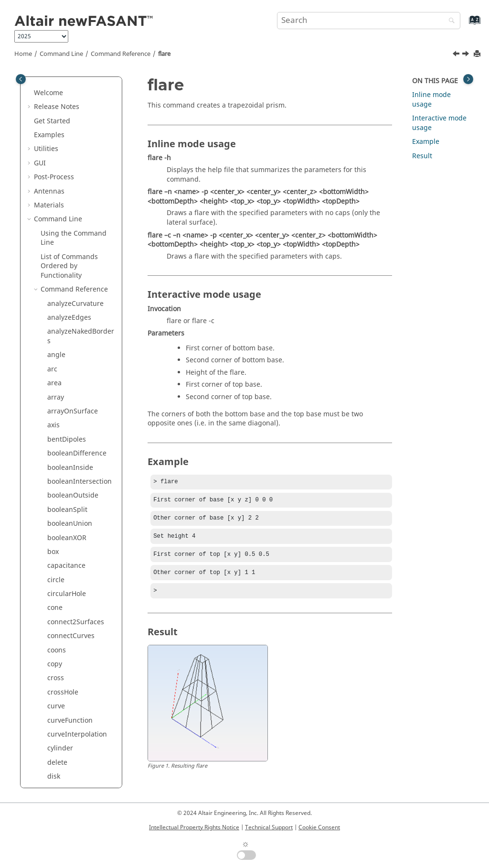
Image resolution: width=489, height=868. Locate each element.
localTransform (71, 363)
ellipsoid (61, 97)
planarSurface (70, 504)
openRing (63, 434)
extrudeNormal (72, 181)
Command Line (61, 54)
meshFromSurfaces (78, 378)
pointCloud (65, 546)
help (54, 237)
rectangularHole (73, 682)
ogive (56, 420)
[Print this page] (478, 54)
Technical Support (269, 827)
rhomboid (63, 724)
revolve (59, 710)
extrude (60, 167)
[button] (43, 83)
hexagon (61, 251)
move (56, 406)
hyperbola (64, 265)
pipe (54, 490)
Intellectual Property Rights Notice (194, 827)
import (58, 293)
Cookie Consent (319, 827)
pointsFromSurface (78, 598)
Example (426, 142)
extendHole (65, 153)
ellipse (58, 82)
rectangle (63, 668)
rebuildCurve (68, 640)
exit (53, 111)
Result (422, 156)
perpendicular (70, 476)
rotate (57, 752)
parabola (62, 448)
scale (55, 766)
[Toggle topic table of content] (468, 79)
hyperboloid (67, 279)
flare (164, 54)
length (58, 335)
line (53, 350)
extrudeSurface (72, 195)
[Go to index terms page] (464, 25)
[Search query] (369, 21)
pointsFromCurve (75, 560)
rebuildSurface (71, 654)
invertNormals (70, 321)
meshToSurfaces (74, 392)
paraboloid (65, 462)
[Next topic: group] (467, 55)
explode (60, 125)
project (58, 626)
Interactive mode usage (439, 123)
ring (54, 738)
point (56, 532)
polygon (60, 612)
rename (60, 696)
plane (56, 518)
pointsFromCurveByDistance (81, 579)
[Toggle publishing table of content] (21, 79)
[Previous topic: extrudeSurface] (457, 55)
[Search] (449, 21)
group (57, 223)
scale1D (60, 780)
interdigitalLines (74, 308)
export (58, 139)
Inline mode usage (431, 100)
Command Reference (121, 54)
